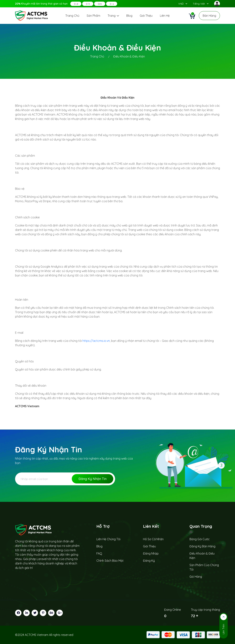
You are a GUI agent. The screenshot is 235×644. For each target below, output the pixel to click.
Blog (129, 16)
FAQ (99, 553)
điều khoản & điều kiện (129, 56)
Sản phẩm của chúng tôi (204, 567)
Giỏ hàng (196, 577)
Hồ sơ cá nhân (153, 539)
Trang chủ (72, 16)
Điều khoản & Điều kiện (202, 556)
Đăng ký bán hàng (202, 546)
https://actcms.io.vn (96, 341)
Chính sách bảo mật (110, 561)
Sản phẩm (93, 16)
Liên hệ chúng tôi (108, 539)
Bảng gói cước (200, 539)
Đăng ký (149, 561)
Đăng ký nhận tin (93, 479)
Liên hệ (165, 16)
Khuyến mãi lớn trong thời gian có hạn (41, 4)
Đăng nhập (151, 553)
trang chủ (97, 56)
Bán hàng (209, 16)
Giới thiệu (146, 16)
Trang (113, 16)
